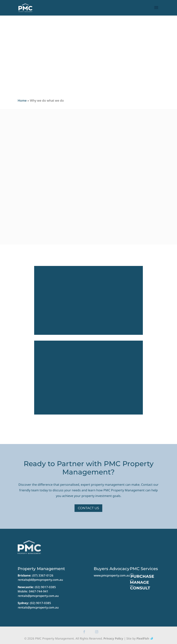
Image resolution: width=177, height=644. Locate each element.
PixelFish (145, 638)
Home (22, 100)
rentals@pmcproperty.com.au (38, 596)
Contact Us (88, 508)
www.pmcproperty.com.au (112, 575)
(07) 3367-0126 (43, 575)
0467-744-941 (39, 591)
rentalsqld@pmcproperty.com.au (40, 580)
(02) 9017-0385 (45, 587)
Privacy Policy (113, 638)
